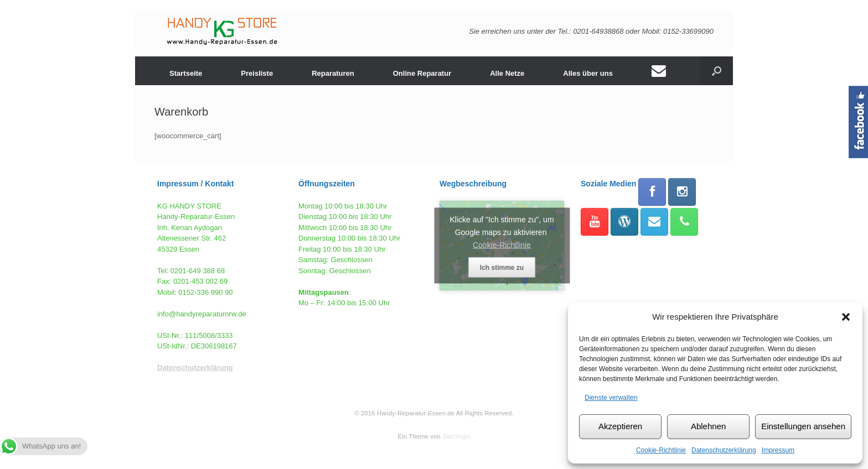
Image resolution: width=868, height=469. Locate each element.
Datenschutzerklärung (724, 450)
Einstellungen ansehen (803, 426)
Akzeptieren (620, 426)
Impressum (778, 450)
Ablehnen (708, 426)
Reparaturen (333, 73)
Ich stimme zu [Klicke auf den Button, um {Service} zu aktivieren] (502, 267)
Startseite (186, 73)
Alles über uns (588, 73)
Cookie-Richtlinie (661, 450)
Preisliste (257, 73)
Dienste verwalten (611, 398)
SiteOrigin (456, 436)
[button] (846, 317)
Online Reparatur (422, 73)
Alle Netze (507, 73)
